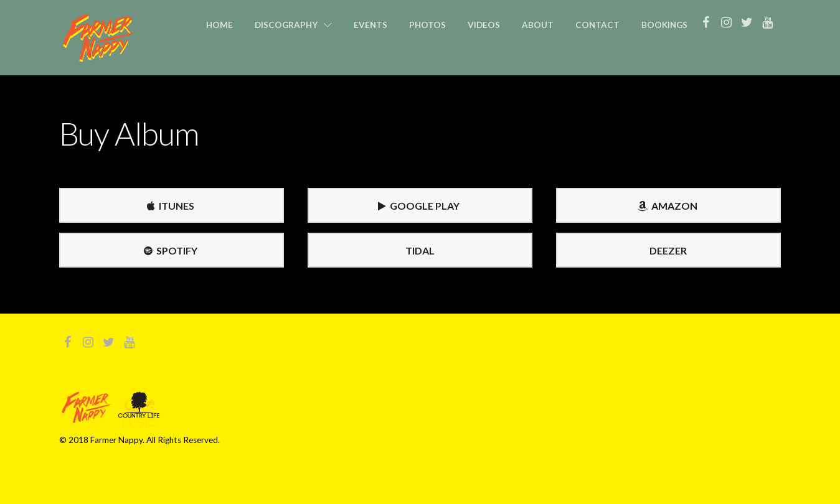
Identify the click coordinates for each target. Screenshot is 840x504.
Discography (286, 25)
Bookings (664, 25)
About (538, 25)
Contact (597, 25)
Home (219, 25)
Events (370, 25)
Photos (427, 25)
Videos (484, 25)
